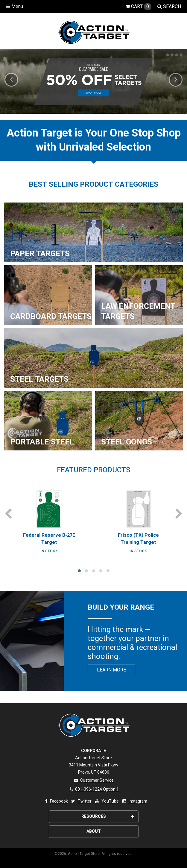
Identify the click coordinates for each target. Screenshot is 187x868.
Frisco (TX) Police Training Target (138, 539)
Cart (138, 7)
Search (169, 7)
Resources (108, 816)
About (94, 831)
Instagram (134, 801)
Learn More (111, 670)
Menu (15, 7)
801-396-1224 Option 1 (93, 789)
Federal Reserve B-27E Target (49, 539)
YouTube (106, 801)
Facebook (55, 801)
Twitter (81, 801)
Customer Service (93, 780)
